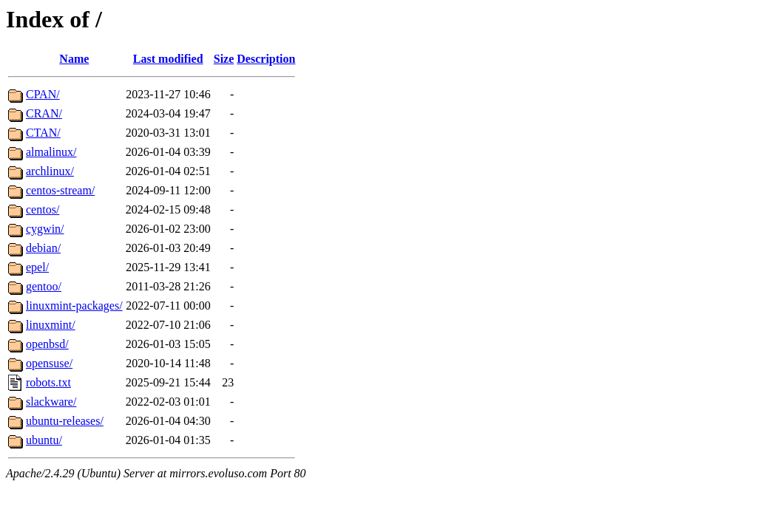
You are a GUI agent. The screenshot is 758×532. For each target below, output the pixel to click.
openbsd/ (47, 344)
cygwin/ (45, 229)
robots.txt (48, 382)
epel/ (37, 267)
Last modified (168, 59)
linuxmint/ (51, 325)
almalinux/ (51, 152)
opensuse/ (49, 363)
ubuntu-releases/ (65, 421)
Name (74, 59)
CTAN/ (43, 133)
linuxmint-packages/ (74, 306)
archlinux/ (50, 171)
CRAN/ (44, 113)
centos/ (43, 209)
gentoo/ (44, 286)
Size (224, 59)
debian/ (43, 248)
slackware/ (51, 402)
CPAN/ (43, 94)
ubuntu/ (44, 440)
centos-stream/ (60, 190)
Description (266, 59)
